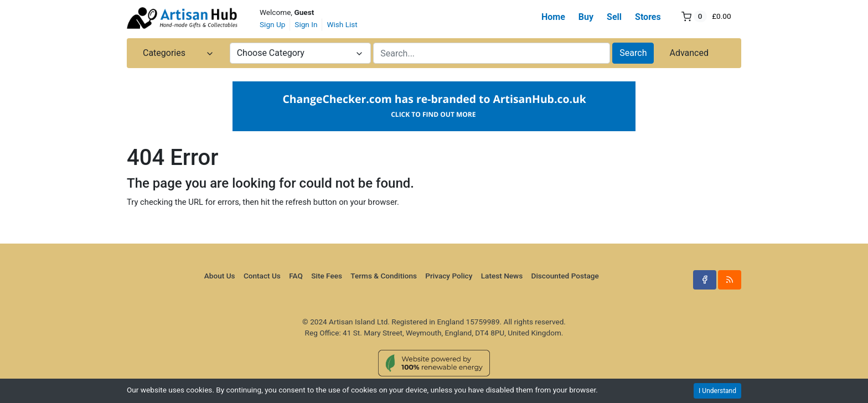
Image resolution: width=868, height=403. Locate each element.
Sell (614, 17)
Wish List (342, 24)
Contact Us (262, 276)
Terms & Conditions (384, 276)
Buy (586, 17)
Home (553, 17)
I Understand (717, 391)
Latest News (502, 276)
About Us (220, 276)
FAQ (296, 276)
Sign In (306, 24)
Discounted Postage (565, 276)
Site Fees (327, 276)
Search (633, 53)
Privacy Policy (449, 276)
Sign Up (272, 24)
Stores (648, 17)
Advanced (689, 53)
